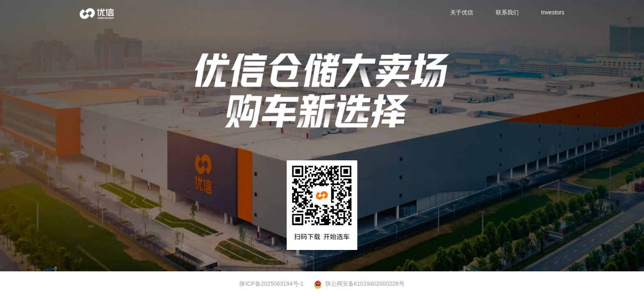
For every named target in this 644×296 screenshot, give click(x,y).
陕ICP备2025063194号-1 (271, 284)
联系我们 (507, 12)
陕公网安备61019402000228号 (359, 284)
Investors (553, 12)
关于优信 (462, 12)
